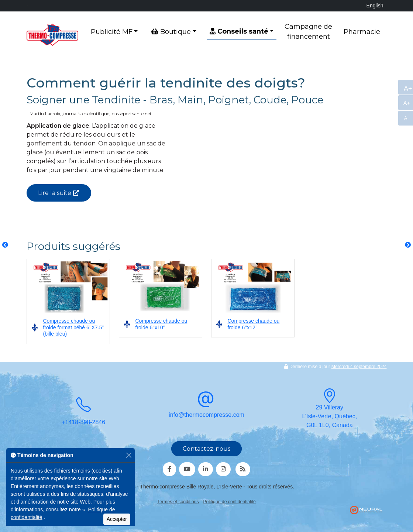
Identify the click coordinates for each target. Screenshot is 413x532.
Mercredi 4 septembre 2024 (359, 367)
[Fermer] (129, 455)
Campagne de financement (308, 32)
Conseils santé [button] (239, 31)
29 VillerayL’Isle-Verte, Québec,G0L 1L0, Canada (330, 410)
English (375, 6)
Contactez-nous (206, 449)
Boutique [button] (171, 32)
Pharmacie (362, 32)
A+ (408, 89)
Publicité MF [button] (112, 32)
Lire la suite (55, 193)
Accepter (117, 519)
